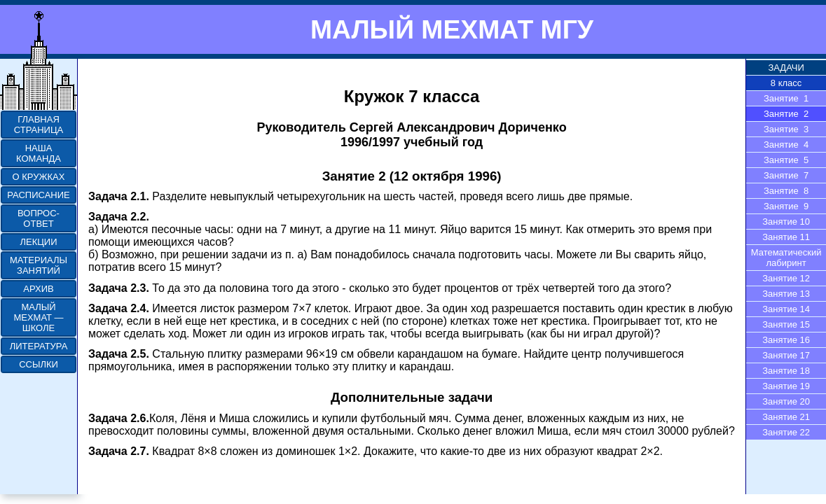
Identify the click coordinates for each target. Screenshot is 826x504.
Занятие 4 (786, 145)
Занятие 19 (786, 386)
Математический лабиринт (786, 258)
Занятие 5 (786, 160)
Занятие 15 (786, 324)
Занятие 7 (786, 175)
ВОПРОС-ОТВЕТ (39, 218)
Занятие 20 (786, 401)
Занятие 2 (786, 114)
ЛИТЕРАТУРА (39, 346)
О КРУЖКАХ (39, 177)
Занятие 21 (786, 417)
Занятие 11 (786, 237)
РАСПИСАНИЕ (38, 195)
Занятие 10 (786, 222)
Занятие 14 (786, 309)
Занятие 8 (786, 191)
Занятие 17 (786, 355)
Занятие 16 (786, 340)
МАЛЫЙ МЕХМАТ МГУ (452, 29)
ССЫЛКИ (39, 364)
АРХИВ (38, 289)
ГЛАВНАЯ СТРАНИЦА (39, 125)
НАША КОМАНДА (39, 153)
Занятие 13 (786, 294)
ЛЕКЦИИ (38, 242)
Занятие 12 (786, 278)
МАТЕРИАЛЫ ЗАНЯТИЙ (39, 265)
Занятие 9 (786, 206)
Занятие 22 (786, 432)
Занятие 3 (786, 129)
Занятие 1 (786, 98)
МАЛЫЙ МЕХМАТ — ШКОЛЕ (38, 317)
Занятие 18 (786, 371)
